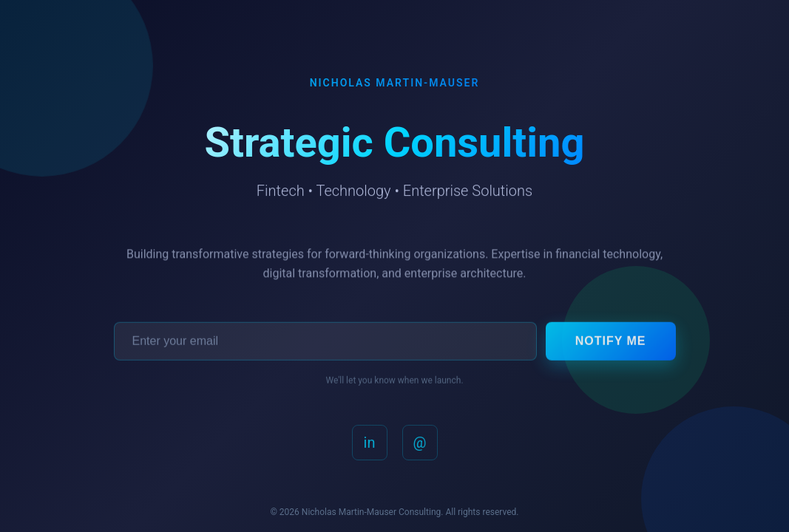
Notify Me (611, 343)
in (370, 445)
